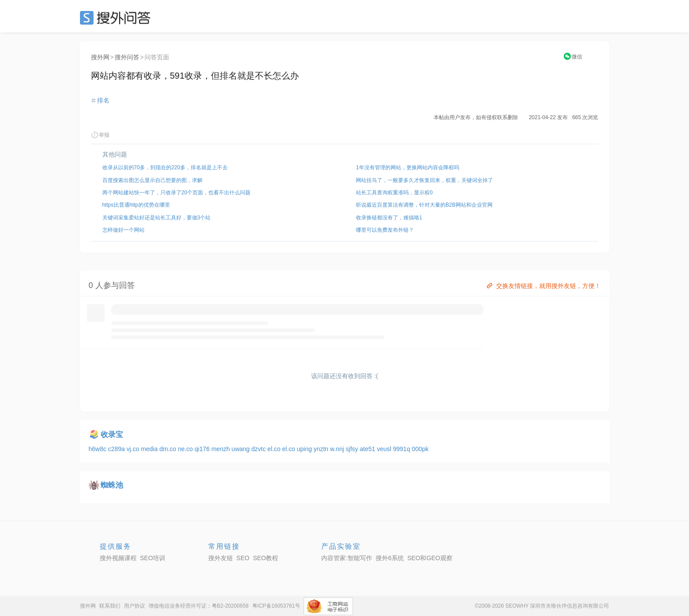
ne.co (186, 449)
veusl (385, 449)
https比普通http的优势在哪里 (136, 205)
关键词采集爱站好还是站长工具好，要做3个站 (157, 218)
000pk (420, 449)
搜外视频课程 (118, 558)
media (150, 449)
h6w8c (98, 449)
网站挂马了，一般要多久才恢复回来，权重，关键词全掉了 (424, 180)
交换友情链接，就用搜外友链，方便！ (543, 286)
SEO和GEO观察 (430, 558)
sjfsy (353, 449)
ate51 (368, 449)
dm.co (169, 449)
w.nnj (338, 449)
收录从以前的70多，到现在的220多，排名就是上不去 (165, 168)
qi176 (203, 449)
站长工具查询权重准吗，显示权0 (394, 193)
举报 (100, 135)
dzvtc (259, 449)
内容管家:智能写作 (347, 558)
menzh (221, 449)
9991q (402, 449)
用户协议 (134, 606)
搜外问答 (127, 57)
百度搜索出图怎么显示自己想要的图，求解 (152, 180)
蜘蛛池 (112, 485)
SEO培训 (153, 558)
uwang (241, 449)
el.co (275, 449)
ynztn (322, 449)
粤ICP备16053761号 (276, 606)
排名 (103, 100)
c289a (117, 449)
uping (305, 449)
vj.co (134, 449)
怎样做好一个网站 (123, 230)
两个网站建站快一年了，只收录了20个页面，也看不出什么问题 (176, 193)
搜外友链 (221, 558)
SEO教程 (266, 558)
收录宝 (112, 435)
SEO (117, 18)
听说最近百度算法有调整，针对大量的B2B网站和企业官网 (424, 205)
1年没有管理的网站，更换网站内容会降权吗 (408, 168)
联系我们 (110, 606)
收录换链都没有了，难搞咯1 (389, 218)
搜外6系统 (390, 558)
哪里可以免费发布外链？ (385, 230)
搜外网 (100, 57)
